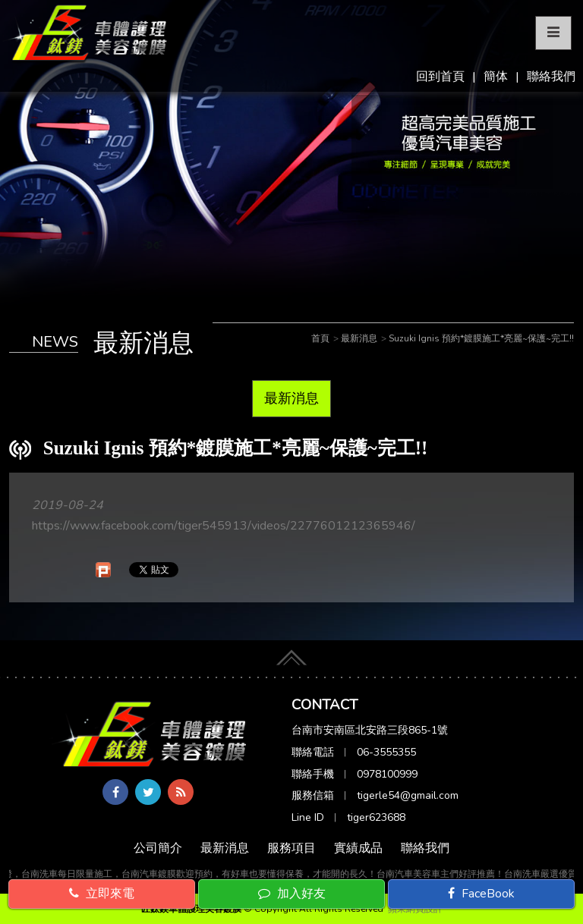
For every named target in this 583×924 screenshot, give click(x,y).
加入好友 (292, 894)
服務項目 (291, 848)
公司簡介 (158, 848)
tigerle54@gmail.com (408, 795)
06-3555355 (386, 752)
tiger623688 (376, 817)
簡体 (496, 77)
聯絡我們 (551, 77)
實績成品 (358, 848)
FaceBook (481, 894)
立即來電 (102, 894)
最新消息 (291, 398)
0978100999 (387, 774)
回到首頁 (440, 77)
